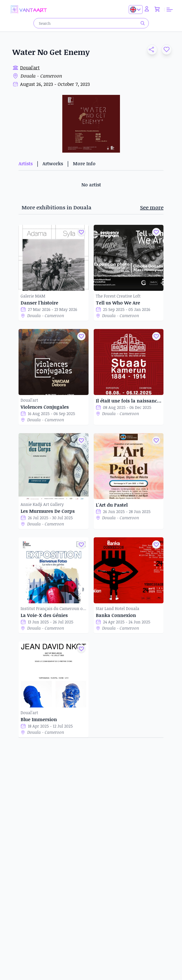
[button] (150, 50)
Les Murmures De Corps (48, 511)
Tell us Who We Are (118, 303)
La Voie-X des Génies (44, 615)
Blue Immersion (39, 719)
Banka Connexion (116, 615)
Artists (26, 163)
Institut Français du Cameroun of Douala (54, 608)
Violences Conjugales (45, 407)
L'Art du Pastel (112, 505)
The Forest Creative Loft (118, 296)
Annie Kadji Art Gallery (42, 504)
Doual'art (30, 68)
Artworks (53, 163)
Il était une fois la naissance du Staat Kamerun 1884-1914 (129, 401)
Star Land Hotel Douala (118, 608)
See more (152, 207)
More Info (84, 163)
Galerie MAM (33, 296)
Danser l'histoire (39, 303)
